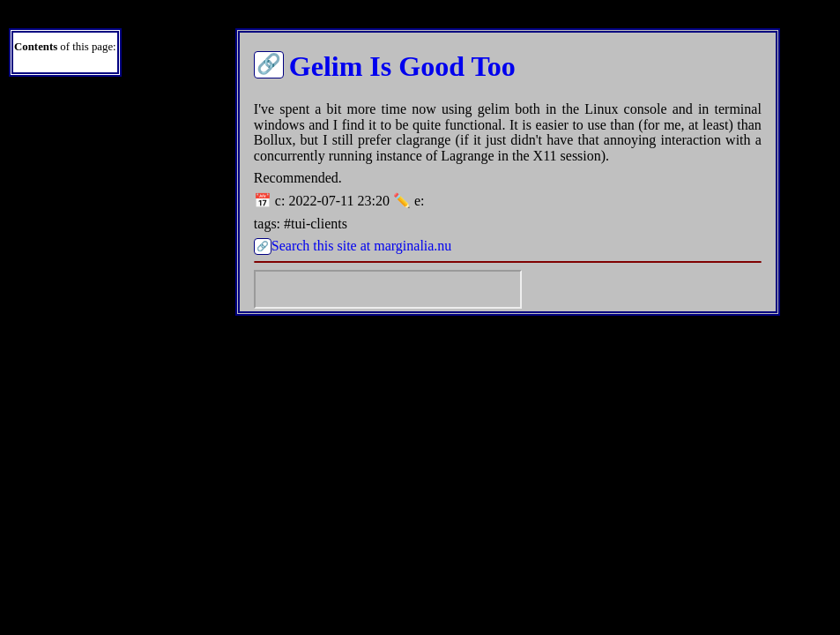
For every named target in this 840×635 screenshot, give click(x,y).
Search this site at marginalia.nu (362, 246)
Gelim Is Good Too (402, 67)
